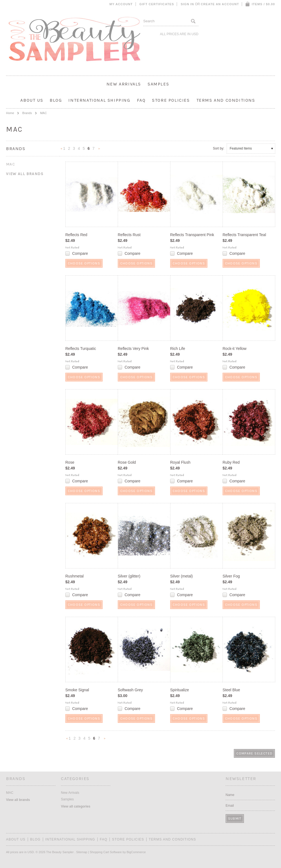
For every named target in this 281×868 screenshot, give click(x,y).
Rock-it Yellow (234, 349)
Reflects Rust (129, 235)
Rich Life (178, 349)
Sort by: (219, 148)
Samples (158, 84)
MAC (11, 164)
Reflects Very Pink (133, 349)
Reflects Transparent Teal (244, 235)
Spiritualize (179, 690)
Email (230, 806)
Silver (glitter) (129, 576)
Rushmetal (75, 576)
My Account (121, 4)
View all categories (76, 806)
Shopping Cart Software (106, 852)
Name (230, 795)
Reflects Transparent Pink (192, 235)
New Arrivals (124, 84)
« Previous (61, 150)
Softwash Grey (130, 690)
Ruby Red (231, 462)
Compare (80, 253)
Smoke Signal (77, 690)
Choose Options (84, 263)
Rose (70, 462)
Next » (99, 150)
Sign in (187, 4)
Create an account (220, 4)
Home (10, 113)
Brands (27, 113)
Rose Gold (127, 462)
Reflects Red (76, 235)
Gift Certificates (157, 4)
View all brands (25, 174)
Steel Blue (231, 690)
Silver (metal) (181, 576)
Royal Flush (180, 462)
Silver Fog (231, 576)
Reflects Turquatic (81, 349)
